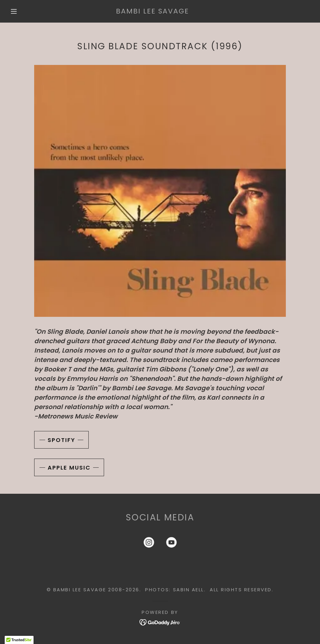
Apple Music (69, 468)
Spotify (61, 440)
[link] (152, 11)
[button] (15, 11)
